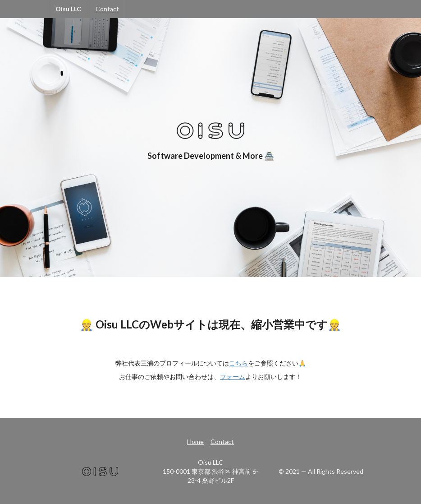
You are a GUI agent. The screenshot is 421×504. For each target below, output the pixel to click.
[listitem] (197, 442)
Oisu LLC (68, 9)
